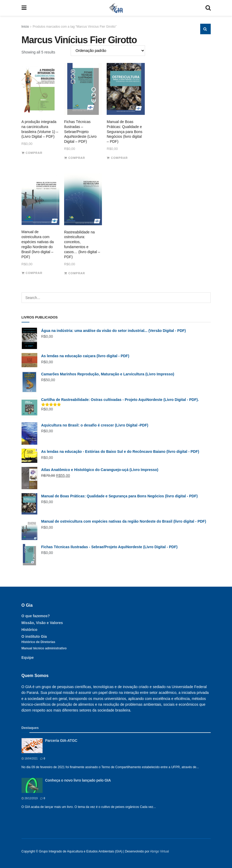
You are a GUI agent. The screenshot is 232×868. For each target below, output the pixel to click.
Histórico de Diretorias (38, 642)
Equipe (28, 658)
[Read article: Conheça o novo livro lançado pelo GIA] (32, 785)
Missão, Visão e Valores (42, 623)
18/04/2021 (30, 759)
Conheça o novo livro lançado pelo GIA (78, 780)
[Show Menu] (24, 8)
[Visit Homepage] (116, 8)
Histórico (30, 630)
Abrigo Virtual (159, 851)
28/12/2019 (30, 798)
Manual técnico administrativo (44, 648)
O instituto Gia (34, 636)
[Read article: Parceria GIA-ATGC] (32, 746)
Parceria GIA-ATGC (61, 741)
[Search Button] (208, 8)
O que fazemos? (36, 616)
